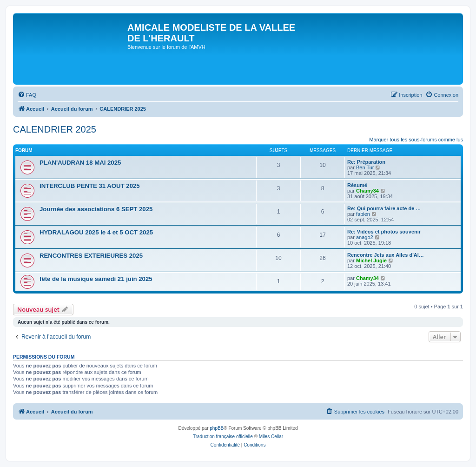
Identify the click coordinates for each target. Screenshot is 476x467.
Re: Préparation (366, 162)
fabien (363, 214)
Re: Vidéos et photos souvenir (384, 232)
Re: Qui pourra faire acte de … (384, 208)
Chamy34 (367, 191)
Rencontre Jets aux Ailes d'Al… (386, 255)
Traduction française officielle (223, 437)
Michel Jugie (371, 260)
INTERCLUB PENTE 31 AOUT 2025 (90, 186)
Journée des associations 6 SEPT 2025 (96, 209)
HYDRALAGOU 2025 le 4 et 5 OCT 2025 (96, 232)
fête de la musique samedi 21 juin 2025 (96, 279)
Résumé (357, 185)
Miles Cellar (271, 437)
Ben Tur (365, 167)
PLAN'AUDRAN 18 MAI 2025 (80, 163)
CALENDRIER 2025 (55, 129)
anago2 (365, 237)
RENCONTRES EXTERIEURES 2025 (91, 256)
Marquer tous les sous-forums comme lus (416, 140)
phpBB (217, 428)
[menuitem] (27, 95)
